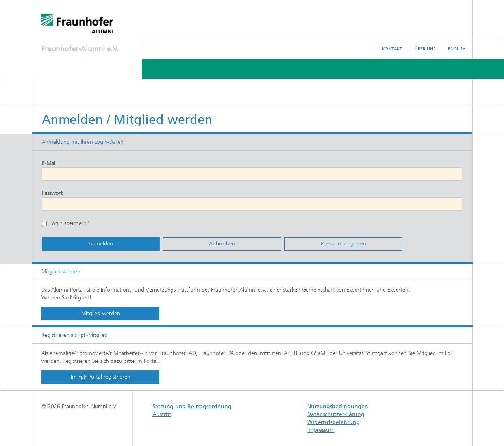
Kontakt (392, 49)
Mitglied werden (101, 313)
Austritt (162, 414)
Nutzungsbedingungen (338, 406)
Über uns (425, 49)
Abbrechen (222, 244)
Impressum (321, 430)
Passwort (52, 193)
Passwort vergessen (344, 244)
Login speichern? (66, 223)
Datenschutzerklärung (336, 414)
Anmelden (101, 244)
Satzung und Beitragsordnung (192, 406)
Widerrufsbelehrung (334, 422)
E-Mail (49, 163)
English (457, 49)
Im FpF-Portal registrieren (101, 377)
